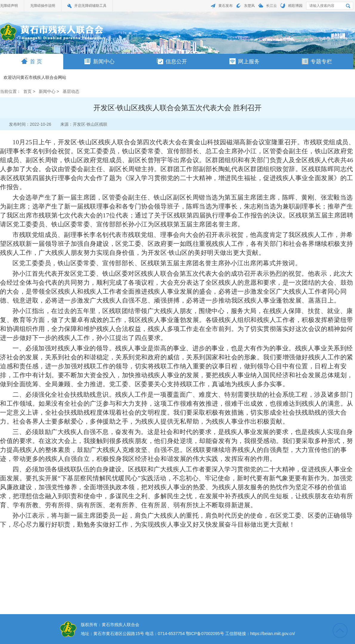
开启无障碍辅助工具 (90, 6)
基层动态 (71, 91)
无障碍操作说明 (43, 6)
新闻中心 (99, 61)
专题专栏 (317, 61)
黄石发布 (226, 6)
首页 (27, 91)
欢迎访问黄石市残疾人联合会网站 (35, 78)
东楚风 (249, 6)
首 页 (32, 61)
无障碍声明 (9, 6)
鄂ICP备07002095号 (205, 634)
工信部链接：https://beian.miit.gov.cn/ (260, 634)
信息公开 (172, 61)
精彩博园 (295, 6)
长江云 (271, 6)
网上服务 (244, 61)
